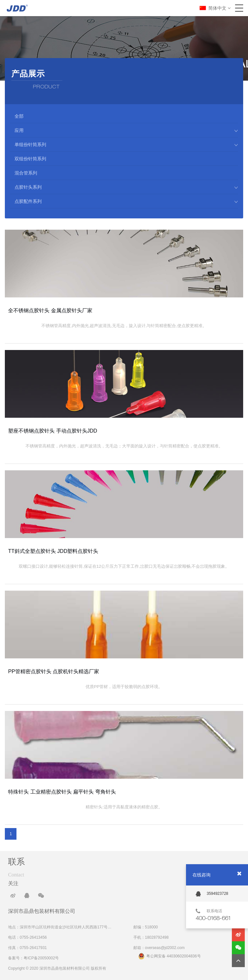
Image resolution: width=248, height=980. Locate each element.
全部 (19, 116)
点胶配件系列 (126, 201)
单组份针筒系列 (126, 145)
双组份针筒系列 (30, 159)
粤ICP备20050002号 (41, 958)
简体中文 (219, 8)
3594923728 (212, 894)
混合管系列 (26, 173)
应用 (126, 130)
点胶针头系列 (126, 187)
